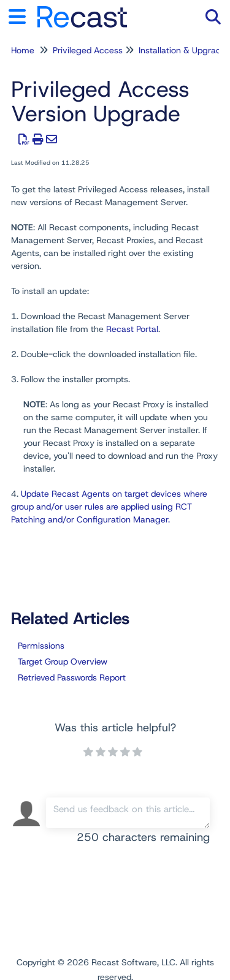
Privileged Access (88, 50)
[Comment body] (128, 813)
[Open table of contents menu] (21, 15)
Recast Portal (132, 329)
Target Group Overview (63, 661)
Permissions (41, 646)
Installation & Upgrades (184, 50)
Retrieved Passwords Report (72, 677)
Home (23, 50)
